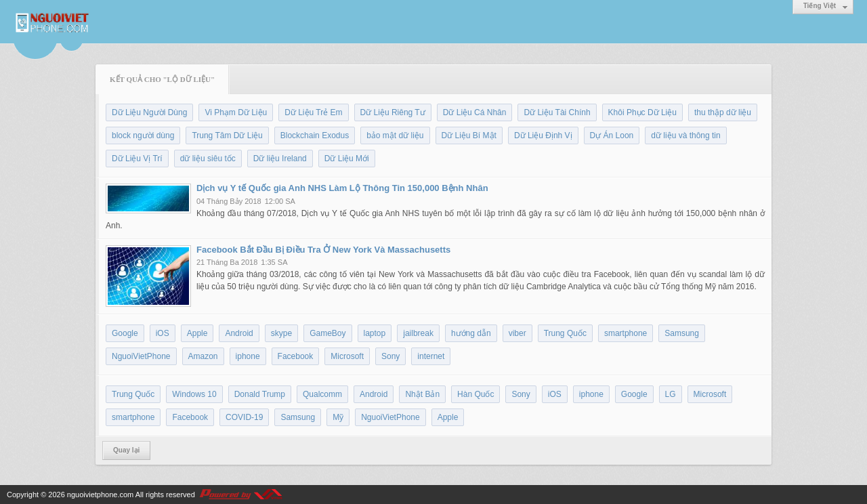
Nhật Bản (422, 394)
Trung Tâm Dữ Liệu (227, 135)
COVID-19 (244, 417)
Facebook (296, 356)
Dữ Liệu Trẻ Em (313, 112)
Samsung (682, 333)
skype (281, 333)
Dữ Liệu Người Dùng (149, 112)
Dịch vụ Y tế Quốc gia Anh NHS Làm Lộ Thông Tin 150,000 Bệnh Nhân (342, 188)
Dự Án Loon (612, 135)
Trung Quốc (565, 333)
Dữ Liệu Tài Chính (557, 112)
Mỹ (338, 417)
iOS (163, 333)
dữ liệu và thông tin (685, 135)
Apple (197, 333)
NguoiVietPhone (141, 356)
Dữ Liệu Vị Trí (137, 159)
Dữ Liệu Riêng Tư (393, 112)
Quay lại (126, 450)
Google (125, 333)
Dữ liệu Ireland (280, 159)
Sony (390, 356)
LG (671, 394)
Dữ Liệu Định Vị (543, 135)
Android (239, 333)
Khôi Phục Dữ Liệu (642, 112)
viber (517, 333)
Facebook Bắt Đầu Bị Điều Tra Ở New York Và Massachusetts (323, 250)
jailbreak (418, 333)
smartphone (626, 333)
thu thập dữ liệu (723, 112)
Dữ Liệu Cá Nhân (475, 112)
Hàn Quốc (475, 394)
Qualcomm (322, 394)
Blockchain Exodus (315, 135)
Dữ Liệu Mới (347, 159)
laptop (375, 333)
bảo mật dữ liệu (395, 135)
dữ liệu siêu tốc (208, 159)
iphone (248, 356)
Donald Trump (260, 394)
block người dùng (143, 135)
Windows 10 (194, 394)
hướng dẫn (471, 333)
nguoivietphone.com (100, 495)
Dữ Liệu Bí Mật (469, 135)
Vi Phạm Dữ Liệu (236, 112)
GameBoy (327, 333)
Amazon (203, 356)
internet (431, 356)
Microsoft (347, 356)
